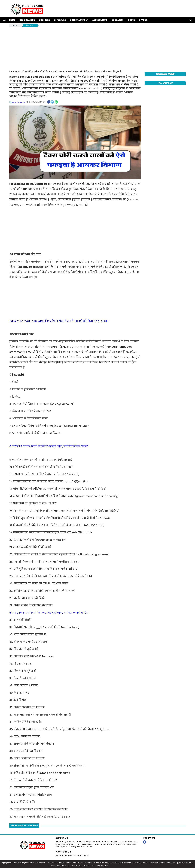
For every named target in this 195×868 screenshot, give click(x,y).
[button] (4, 20)
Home (12, 20)
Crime (132, 20)
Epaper (143, 20)
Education (118, 20)
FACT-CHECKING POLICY (83, 863)
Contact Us (64, 851)
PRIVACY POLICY (185, 863)
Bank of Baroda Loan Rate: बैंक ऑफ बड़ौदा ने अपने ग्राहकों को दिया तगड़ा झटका (59, 321)
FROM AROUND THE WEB (24, 826)
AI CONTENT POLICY (141, 863)
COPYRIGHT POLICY (158, 863)
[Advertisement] (97, 47)
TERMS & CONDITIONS (56, 865)
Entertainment (79, 20)
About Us (62, 838)
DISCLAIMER (172, 863)
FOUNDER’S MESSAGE (100, 865)
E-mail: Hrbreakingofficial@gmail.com (72, 855)
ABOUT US (52, 863)
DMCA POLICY (72, 865)
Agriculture (100, 20)
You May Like (165, 83)
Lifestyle (60, 20)
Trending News (165, 74)
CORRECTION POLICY (102, 863)
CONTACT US (84, 865)
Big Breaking (27, 20)
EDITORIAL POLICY (64, 863)
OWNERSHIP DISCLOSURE (122, 863)
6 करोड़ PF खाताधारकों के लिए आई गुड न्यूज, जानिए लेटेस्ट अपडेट (49, 446)
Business (44, 20)
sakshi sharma (19, 102)
